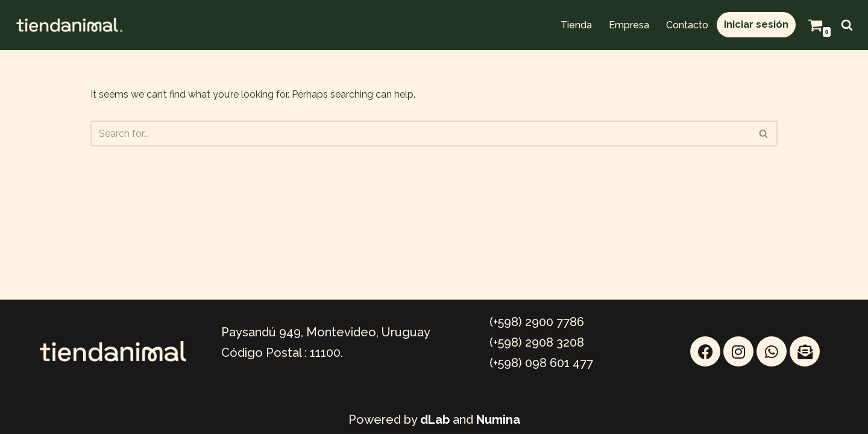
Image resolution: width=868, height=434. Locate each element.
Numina (498, 420)
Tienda (576, 25)
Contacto (687, 25)
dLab (435, 420)
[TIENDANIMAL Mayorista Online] (69, 25)
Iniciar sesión (756, 24)
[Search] (847, 25)
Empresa (629, 25)
